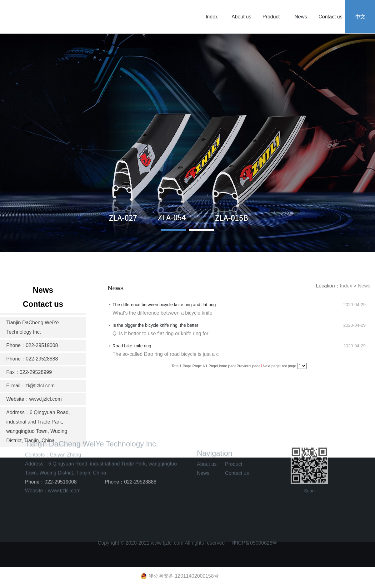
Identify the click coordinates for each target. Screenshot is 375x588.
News (301, 17)
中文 (360, 17)
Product (271, 17)
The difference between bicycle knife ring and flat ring (164, 305)
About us (241, 17)
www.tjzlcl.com (64, 473)
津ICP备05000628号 (254, 541)
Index (212, 17)
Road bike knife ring (132, 346)
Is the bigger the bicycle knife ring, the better (155, 325)
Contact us (330, 17)
